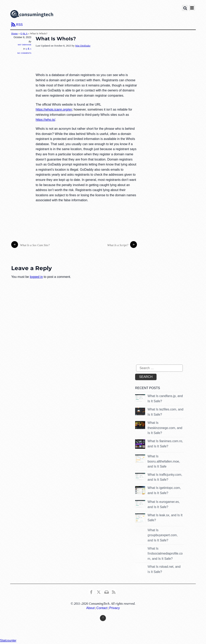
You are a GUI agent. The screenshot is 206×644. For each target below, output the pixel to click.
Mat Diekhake (25, 45)
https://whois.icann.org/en (54, 109)
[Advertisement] (109, 60)
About (90, 608)
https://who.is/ (45, 120)
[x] (99, 592)
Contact (102, 608)
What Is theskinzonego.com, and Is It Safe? (165, 428)
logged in (36, 277)
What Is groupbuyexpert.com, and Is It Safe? (163, 535)
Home (15, 33)
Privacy (115, 608)
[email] (106, 592)
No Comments (24, 53)
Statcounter (8, 641)
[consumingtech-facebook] (91, 592)
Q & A (24, 33)
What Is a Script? (122, 245)
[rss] (114, 592)
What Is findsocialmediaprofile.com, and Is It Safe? (165, 554)
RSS (20, 25)
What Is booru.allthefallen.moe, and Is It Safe (164, 461)
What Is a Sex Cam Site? (30, 245)
